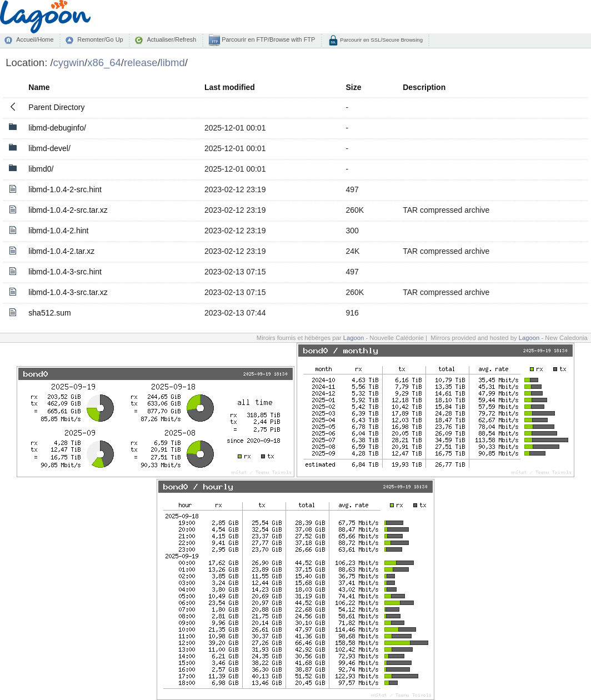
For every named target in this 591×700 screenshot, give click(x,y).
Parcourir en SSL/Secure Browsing (381, 40)
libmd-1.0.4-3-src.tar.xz (68, 292)
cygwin (69, 62)
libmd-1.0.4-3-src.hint (65, 272)
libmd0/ (41, 169)
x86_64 (104, 62)
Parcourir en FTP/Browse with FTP (267, 39)
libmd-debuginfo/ (57, 128)
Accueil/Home (35, 39)
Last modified (230, 87)
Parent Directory (56, 107)
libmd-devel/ (49, 148)
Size (353, 87)
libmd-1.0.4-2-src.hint (65, 189)
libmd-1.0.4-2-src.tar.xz (68, 210)
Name (39, 87)
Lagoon (354, 338)
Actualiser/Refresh (171, 39)
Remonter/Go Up (100, 39)
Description (424, 87)
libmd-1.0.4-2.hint (58, 231)
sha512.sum (49, 313)
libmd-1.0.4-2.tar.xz (61, 251)
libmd (173, 62)
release (141, 62)
